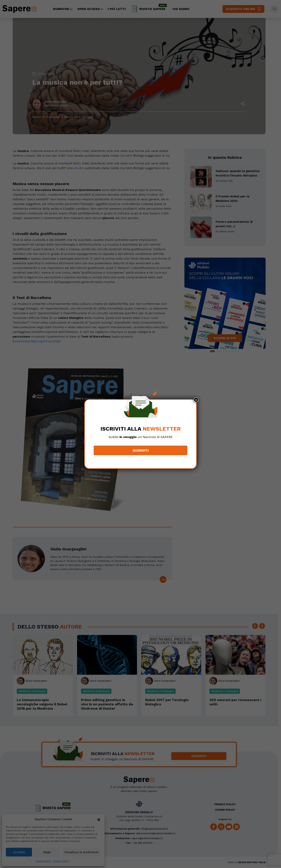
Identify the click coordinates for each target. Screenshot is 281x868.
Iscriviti (141, 450)
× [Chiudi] (196, 400)
